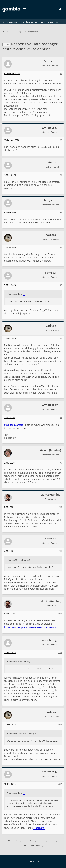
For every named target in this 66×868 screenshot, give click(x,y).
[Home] (5, 32)
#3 (61, 175)
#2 (61, 140)
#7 (61, 338)
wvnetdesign (50, 128)
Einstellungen (47, 22)
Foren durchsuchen (29, 22)
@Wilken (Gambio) (14, 425)
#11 (60, 551)
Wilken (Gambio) (50, 450)
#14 (60, 725)
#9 (61, 463)
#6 (61, 285)
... (57, 22)
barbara (51, 235)
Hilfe (33, 861)
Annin (52, 162)
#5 (61, 248)
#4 (61, 213)
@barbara (39, 828)
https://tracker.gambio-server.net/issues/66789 (30, 627)
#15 (60, 784)
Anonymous (50, 61)
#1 (61, 74)
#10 (60, 507)
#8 (61, 418)
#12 (60, 614)
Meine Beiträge (10, 22)
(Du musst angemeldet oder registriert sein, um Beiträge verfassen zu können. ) (33, 843)
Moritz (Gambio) (51, 495)
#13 (60, 653)
